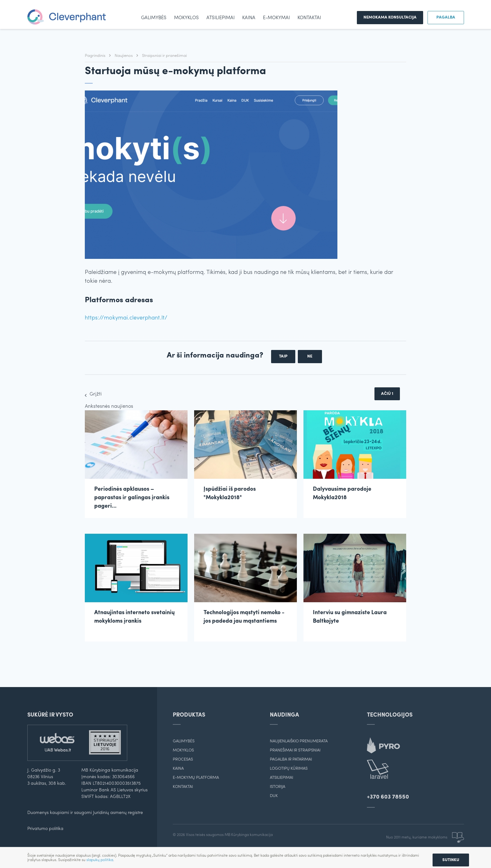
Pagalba (446, 17)
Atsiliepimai (221, 18)
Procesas (183, 759)
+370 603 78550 (388, 797)
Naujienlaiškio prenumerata (299, 741)
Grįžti (96, 394)
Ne (310, 356)
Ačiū (387, 394)
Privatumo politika (45, 829)
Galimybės (154, 18)
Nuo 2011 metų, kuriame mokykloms (425, 838)
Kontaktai (309, 18)
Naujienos (124, 56)
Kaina (249, 18)
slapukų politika (100, 860)
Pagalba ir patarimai (291, 759)
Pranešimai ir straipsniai (295, 750)
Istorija (278, 787)
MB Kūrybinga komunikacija (249, 835)
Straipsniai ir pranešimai (164, 56)
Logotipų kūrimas (289, 769)
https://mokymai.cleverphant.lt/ (126, 318)
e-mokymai (276, 18)
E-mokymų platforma (196, 778)
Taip (283, 356)
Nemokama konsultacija (390, 17)
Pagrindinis (96, 56)
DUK (274, 796)
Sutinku (451, 860)
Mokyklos (186, 18)
